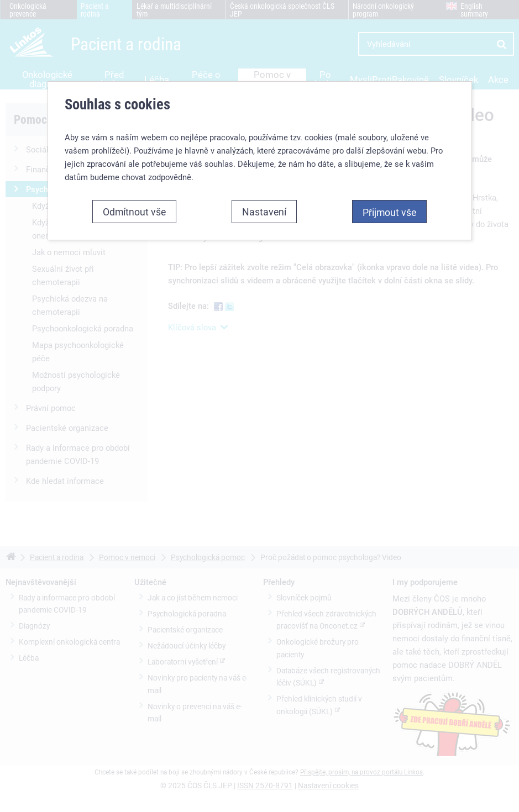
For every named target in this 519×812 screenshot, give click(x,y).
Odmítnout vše (134, 212)
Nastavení (264, 212)
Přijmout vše (389, 212)
